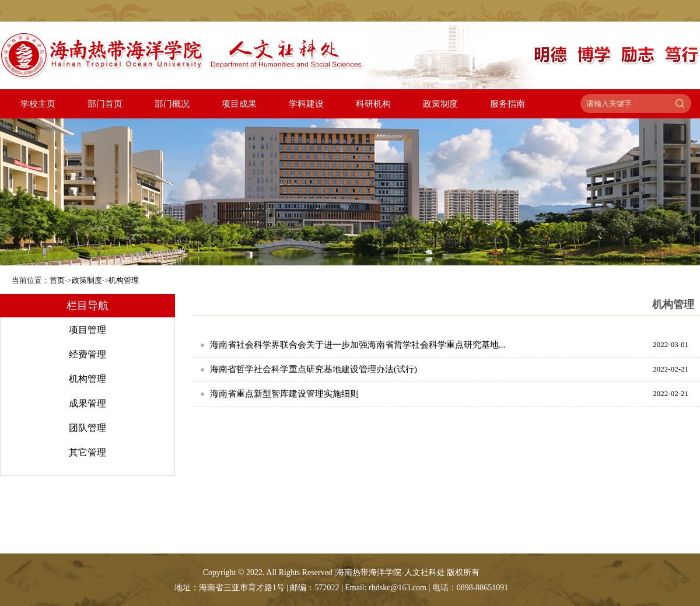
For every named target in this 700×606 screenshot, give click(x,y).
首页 (57, 280)
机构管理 (124, 280)
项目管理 (87, 330)
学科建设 (306, 104)
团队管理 (87, 428)
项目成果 (239, 104)
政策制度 (440, 104)
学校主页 (38, 104)
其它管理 (87, 452)
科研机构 (373, 104)
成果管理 (87, 403)
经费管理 (87, 354)
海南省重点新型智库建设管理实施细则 (284, 394)
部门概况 (172, 104)
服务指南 (508, 104)
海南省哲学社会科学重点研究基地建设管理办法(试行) (314, 369)
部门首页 (105, 104)
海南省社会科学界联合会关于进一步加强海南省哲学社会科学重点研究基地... (358, 345)
